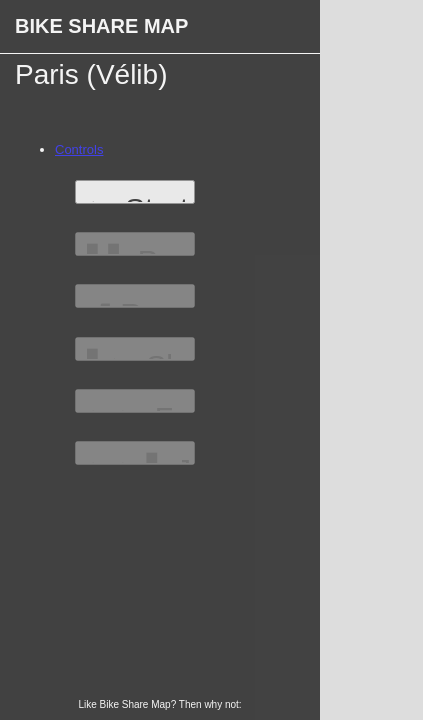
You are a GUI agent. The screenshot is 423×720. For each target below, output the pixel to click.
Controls (79, 149)
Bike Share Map (101, 26)
